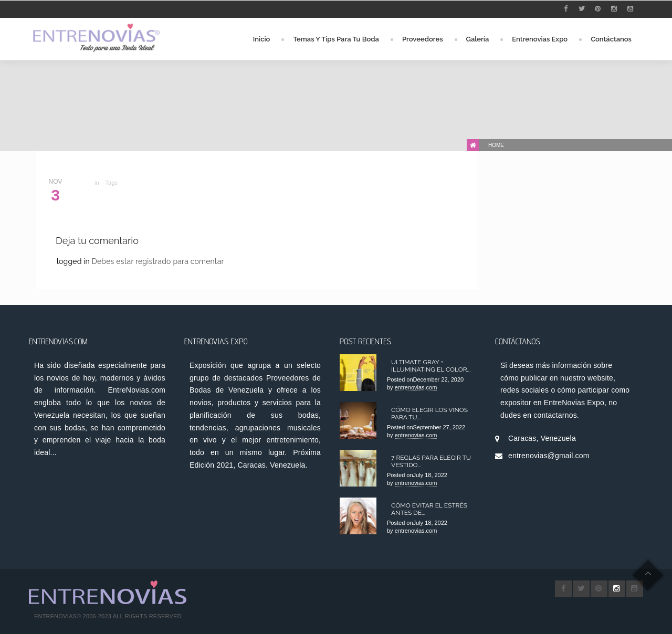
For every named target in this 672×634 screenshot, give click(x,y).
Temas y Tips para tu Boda (336, 39)
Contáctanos (611, 39)
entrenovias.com (416, 387)
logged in (74, 261)
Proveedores (423, 39)
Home (496, 145)
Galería (478, 39)
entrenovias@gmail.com (549, 456)
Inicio (262, 39)
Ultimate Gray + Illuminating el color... (431, 366)
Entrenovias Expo (540, 39)
